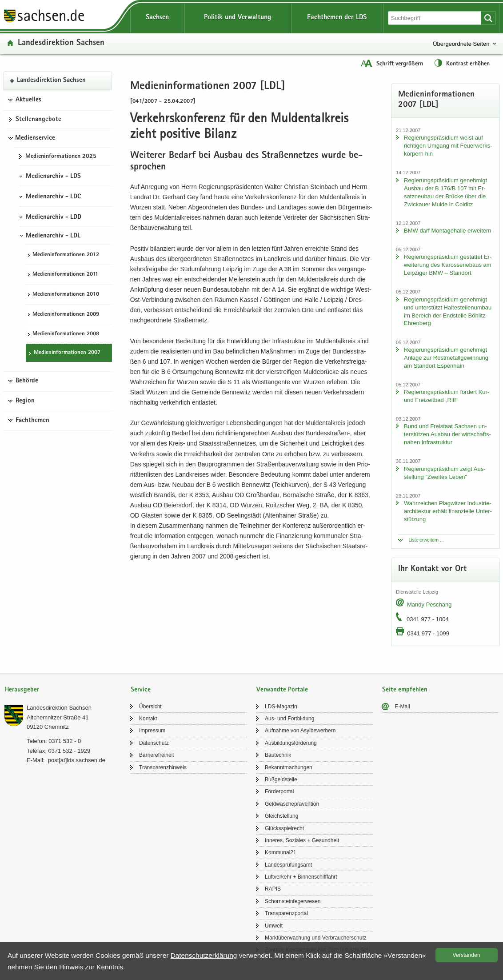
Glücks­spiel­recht (284, 828)
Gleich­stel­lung (281, 816)
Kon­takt (148, 719)
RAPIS (273, 889)
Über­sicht (150, 707)
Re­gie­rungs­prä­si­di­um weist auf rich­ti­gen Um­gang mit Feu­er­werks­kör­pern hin (448, 146)
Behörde (27, 381)
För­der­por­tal (279, 791)
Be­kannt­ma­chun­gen (289, 767)
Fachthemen (32, 421)
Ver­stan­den (467, 955)
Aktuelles (28, 100)
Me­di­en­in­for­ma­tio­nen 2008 (66, 334)
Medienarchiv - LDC (53, 197)
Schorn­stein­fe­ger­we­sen (293, 901)
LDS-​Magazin (281, 707)
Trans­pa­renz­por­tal (286, 913)
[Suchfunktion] (435, 18)
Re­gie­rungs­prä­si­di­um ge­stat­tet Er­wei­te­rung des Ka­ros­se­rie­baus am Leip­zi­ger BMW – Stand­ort (448, 265)
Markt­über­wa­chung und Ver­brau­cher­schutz (316, 938)
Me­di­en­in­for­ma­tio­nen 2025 (61, 157)
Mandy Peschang (429, 604)
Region (25, 401)
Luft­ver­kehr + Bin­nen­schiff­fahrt (301, 877)
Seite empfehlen (405, 690)
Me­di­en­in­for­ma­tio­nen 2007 (67, 353)
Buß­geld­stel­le (281, 779)
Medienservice (35, 138)
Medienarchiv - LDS (53, 177)
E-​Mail (403, 707)
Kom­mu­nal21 (281, 852)
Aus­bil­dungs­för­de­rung (291, 743)
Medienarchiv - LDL (53, 236)
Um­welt (274, 926)
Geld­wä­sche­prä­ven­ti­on (292, 804)
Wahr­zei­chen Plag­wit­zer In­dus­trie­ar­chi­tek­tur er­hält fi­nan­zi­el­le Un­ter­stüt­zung (448, 511)
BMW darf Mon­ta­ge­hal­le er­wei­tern (448, 231)
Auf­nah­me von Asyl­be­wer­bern (300, 731)
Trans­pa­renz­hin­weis (163, 767)
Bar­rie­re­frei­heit (157, 755)
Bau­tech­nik (278, 755)
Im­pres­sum (152, 731)
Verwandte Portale (282, 690)
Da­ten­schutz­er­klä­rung (204, 955)
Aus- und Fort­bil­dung (289, 719)
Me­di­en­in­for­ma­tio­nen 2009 (66, 315)
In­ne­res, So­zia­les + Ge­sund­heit (302, 840)
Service (141, 690)
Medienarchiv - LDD (54, 217)
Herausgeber (22, 690)
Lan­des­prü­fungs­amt (288, 865)
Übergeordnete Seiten (461, 44)
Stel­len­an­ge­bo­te (38, 120)
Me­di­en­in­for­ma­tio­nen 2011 (65, 275)
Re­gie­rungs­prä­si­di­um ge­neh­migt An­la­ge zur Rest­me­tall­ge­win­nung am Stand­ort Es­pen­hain (446, 358)
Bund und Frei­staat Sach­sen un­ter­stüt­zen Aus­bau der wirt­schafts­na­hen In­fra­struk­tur (447, 434)
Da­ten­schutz (154, 743)
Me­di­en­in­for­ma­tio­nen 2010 (66, 295)
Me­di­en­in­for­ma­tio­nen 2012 (66, 255)
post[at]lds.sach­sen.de (77, 760)
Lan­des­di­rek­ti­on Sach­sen (61, 43)
